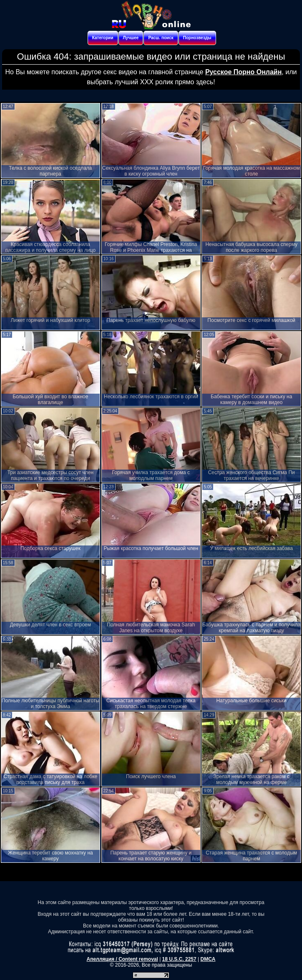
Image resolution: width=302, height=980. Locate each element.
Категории (103, 38)
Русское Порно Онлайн (243, 72)
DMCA (208, 959)
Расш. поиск (161, 38)
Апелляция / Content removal (122, 959)
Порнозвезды (197, 38)
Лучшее (131, 38)
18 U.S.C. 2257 (179, 959)
